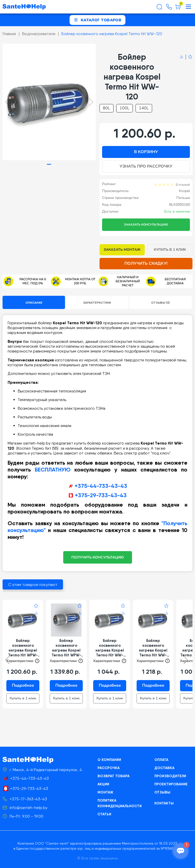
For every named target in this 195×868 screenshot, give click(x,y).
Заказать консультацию (146, 225)
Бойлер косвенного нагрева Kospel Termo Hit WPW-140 (66, 648)
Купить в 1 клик (170, 250)
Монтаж (105, 792)
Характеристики (97, 303)
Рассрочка (109, 768)
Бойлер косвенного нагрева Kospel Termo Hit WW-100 (110, 648)
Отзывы (162, 792)
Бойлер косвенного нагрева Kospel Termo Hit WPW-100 (23, 648)
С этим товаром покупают (33, 585)
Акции (103, 784)
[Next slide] (91, 102)
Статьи (104, 814)
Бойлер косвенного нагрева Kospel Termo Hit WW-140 (153, 648)
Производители (170, 776)
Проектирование (171, 784)
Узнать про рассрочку (146, 166)
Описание (34, 303)
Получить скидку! (146, 263)
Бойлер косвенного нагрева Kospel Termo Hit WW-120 (112, 34)
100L (125, 108)
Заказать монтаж (122, 250)
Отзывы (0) (160, 303)
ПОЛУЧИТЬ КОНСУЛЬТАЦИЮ (98, 557)
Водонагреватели (39, 34)
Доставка (164, 768)
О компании (109, 760)
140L (144, 108)
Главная (9, 34)
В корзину (146, 152)
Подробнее (23, 685)
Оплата (161, 760)
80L (107, 108)
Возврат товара (113, 776)
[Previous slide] (7, 102)
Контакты (164, 803)
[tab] (49, 164)
